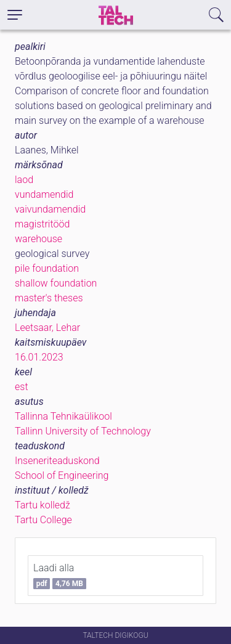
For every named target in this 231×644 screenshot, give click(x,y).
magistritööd (42, 224)
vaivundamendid (50, 209)
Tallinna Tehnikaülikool (63, 416)
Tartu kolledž (43, 505)
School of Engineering (62, 475)
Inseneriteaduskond (57, 461)
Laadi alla (60, 576)
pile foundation (47, 268)
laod (24, 180)
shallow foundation (56, 283)
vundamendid (44, 194)
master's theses (49, 298)
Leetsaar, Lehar (47, 328)
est (22, 387)
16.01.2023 (39, 357)
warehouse (38, 239)
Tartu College (43, 520)
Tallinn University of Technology (83, 431)
